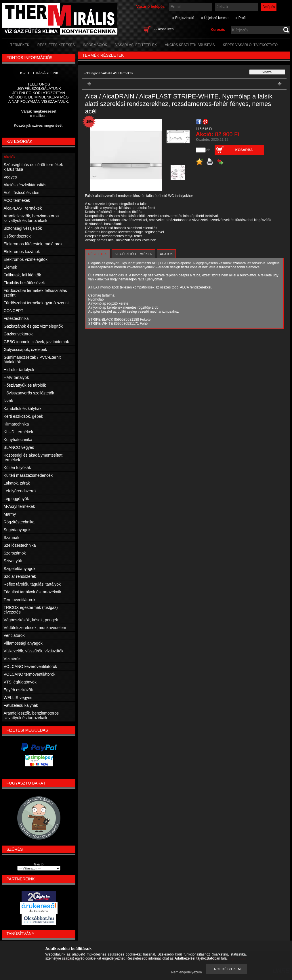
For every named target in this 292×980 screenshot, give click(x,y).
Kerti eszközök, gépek (23, 416)
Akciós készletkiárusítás (25, 185)
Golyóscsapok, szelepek (25, 350)
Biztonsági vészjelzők (23, 228)
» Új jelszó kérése (215, 18)
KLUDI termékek (19, 432)
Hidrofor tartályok (19, 370)
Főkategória (92, 73)
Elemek (11, 267)
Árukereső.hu (39, 911)
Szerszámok (15, 553)
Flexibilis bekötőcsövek (24, 283)
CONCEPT (14, 311)
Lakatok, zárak (17, 483)
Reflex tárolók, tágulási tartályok (32, 584)
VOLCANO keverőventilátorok (30, 666)
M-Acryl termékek (19, 506)
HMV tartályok (16, 377)
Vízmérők (12, 659)
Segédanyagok (17, 530)
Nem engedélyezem (187, 972)
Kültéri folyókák (17, 468)
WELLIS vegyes (18, 698)
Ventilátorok (14, 635)
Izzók (8, 401)
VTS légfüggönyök (20, 682)
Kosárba (244, 150)
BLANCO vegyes (19, 447)
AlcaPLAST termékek (23, 208)
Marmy (10, 514)
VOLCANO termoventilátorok (30, 674)
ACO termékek (17, 200)
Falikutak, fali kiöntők (22, 275)
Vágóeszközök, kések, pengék (31, 620)
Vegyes (10, 177)
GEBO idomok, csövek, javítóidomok (36, 342)
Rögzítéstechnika (19, 522)
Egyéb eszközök (18, 690)
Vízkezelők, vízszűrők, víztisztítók (34, 651)
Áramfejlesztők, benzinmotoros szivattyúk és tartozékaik (31, 218)
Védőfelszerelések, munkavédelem (35, 628)
